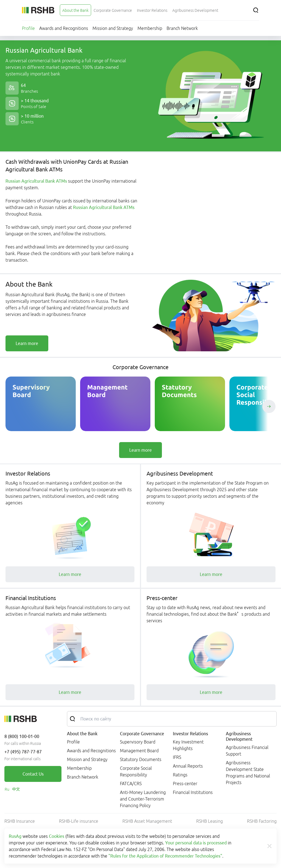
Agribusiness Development (239, 736)
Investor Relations (190, 734)
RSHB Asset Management (147, 821)
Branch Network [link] (83, 777)
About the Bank (82, 734)
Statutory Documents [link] (141, 759)
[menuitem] (75, 10)
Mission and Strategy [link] (87, 759)
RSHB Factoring (262, 821)
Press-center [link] (185, 784)
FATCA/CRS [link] (131, 784)
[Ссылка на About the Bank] (75, 10)
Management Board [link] (139, 751)
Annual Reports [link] (188, 766)
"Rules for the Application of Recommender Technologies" (165, 856)
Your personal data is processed (196, 843)
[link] (27, 343)
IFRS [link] (177, 757)
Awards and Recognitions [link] (91, 751)
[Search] (256, 10)
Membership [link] (79, 768)
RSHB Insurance (20, 821)
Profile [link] (73, 742)
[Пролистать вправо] (269, 406)
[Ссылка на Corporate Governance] (113, 10)
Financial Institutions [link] (193, 792)
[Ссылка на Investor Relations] (152, 10)
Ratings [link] (180, 775)
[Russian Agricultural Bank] (38, 10)
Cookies (57, 836)
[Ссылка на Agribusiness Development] (195, 10)
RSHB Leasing (210, 821)
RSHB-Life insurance (79, 821)
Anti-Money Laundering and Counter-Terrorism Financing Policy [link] (143, 799)
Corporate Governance (142, 734)
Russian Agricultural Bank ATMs (37, 181)
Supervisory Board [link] (138, 742)
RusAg (15, 836)
